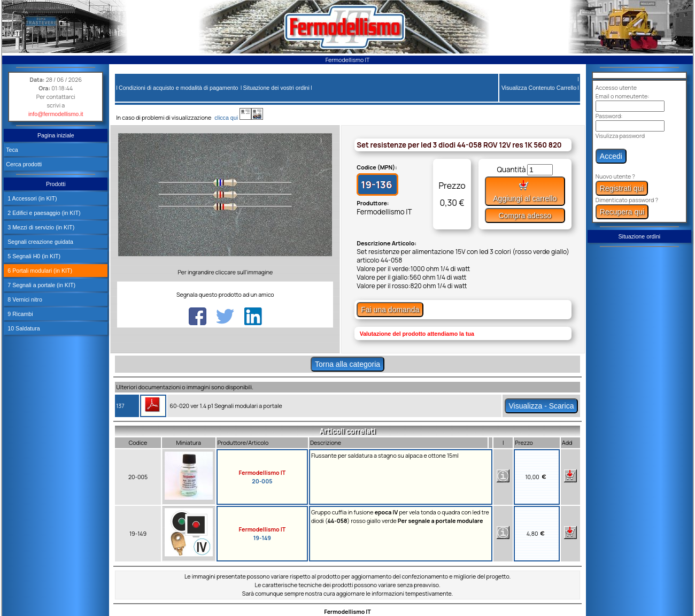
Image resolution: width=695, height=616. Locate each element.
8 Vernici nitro (24, 299)
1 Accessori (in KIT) (31, 198)
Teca (12, 150)
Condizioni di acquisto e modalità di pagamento (178, 88)
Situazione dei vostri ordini (276, 88)
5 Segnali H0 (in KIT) (33, 256)
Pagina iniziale (56, 135)
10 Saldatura (23, 328)
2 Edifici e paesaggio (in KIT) (43, 213)
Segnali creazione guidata (40, 242)
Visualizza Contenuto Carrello (539, 88)
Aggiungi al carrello (525, 191)
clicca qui (231, 118)
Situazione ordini (639, 236)
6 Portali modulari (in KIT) (39, 271)
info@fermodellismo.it (56, 114)
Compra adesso (525, 215)
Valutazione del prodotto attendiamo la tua (417, 334)
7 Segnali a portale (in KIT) (41, 285)
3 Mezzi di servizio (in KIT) (40, 227)
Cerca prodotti (24, 164)
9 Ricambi (19, 314)
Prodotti (56, 184)
